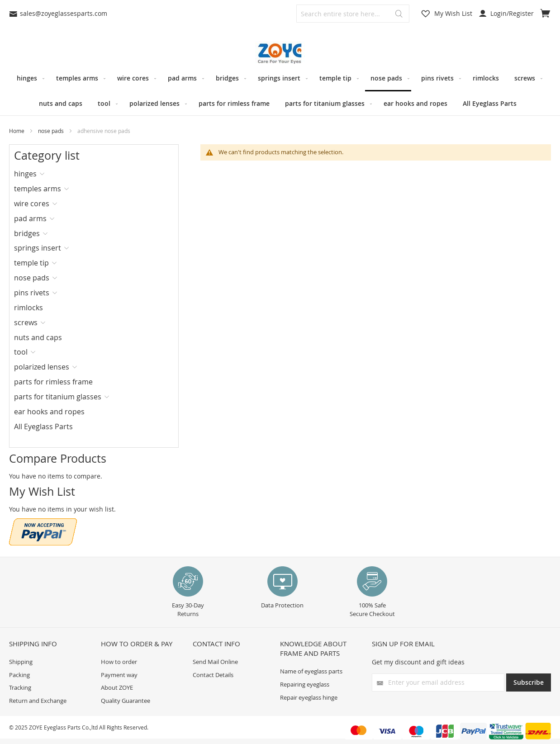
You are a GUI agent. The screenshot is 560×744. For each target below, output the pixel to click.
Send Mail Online (215, 662)
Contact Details (213, 675)
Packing (19, 675)
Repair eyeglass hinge (309, 697)
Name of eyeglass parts (311, 671)
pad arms (30, 218)
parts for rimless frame (53, 382)
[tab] (43, 174)
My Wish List (453, 13)
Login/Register (506, 13)
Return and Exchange (38, 701)
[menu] (280, 91)
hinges (25, 174)
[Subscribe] (529, 682)
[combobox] (353, 14)
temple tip (31, 263)
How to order (119, 662)
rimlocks (28, 308)
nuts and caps (38, 337)
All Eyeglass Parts (43, 426)
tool (21, 352)
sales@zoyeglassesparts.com (58, 13)
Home (17, 131)
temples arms (38, 189)
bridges (27, 233)
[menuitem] (29, 78)
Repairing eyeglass (305, 684)
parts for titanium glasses (58, 397)
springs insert (38, 248)
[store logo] (280, 54)
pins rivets (32, 293)
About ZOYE (117, 687)
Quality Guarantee (126, 701)
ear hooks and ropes (49, 412)
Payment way (119, 675)
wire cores (32, 204)
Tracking (20, 687)
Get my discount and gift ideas (418, 662)
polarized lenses (42, 367)
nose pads (52, 131)
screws (26, 322)
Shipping (21, 662)
